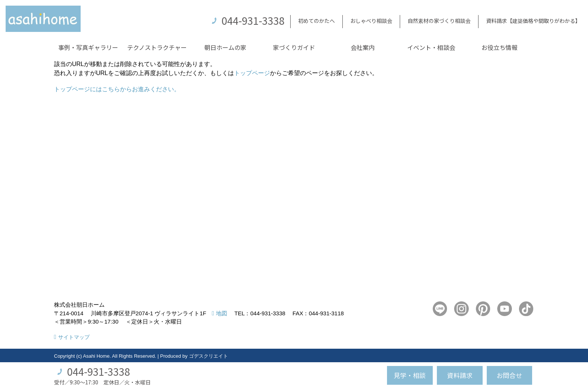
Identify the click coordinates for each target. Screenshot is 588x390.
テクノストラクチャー (157, 47)
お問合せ (509, 375)
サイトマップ (74, 337)
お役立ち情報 (499, 47)
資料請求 (460, 375)
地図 (222, 313)
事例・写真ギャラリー (88, 47)
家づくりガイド (294, 47)
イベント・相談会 (431, 47)
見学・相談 (410, 375)
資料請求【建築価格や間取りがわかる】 (533, 21)
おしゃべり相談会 (371, 21)
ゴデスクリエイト (208, 356)
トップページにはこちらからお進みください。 (117, 89)
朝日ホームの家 (225, 47)
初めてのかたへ (316, 21)
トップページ (252, 73)
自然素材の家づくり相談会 (439, 21)
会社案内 (363, 47)
